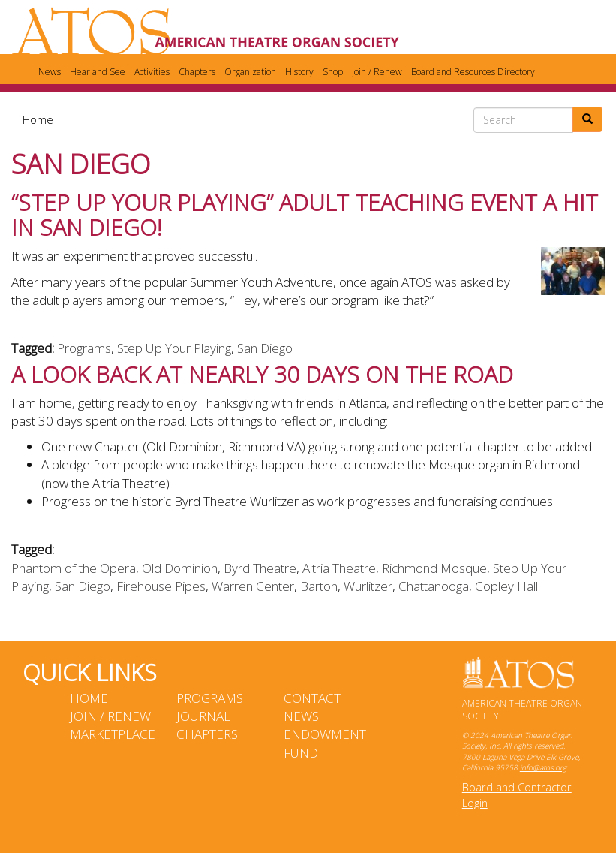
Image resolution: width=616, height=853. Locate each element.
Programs (84, 348)
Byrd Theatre (260, 568)
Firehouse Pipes (161, 586)
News (50, 72)
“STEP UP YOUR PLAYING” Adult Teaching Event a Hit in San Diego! (305, 215)
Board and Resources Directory (473, 72)
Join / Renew (377, 72)
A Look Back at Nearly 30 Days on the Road (262, 374)
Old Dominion (180, 568)
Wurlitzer (368, 586)
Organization (250, 72)
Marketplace (113, 734)
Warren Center (253, 586)
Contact (312, 698)
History (299, 72)
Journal (203, 716)
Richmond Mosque (434, 568)
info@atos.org (543, 767)
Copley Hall (506, 586)
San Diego (265, 348)
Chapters (197, 72)
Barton (319, 586)
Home (38, 119)
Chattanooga (434, 586)
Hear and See (98, 72)
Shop (333, 72)
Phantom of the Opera (74, 568)
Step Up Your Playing (174, 348)
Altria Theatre (339, 568)
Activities (152, 72)
